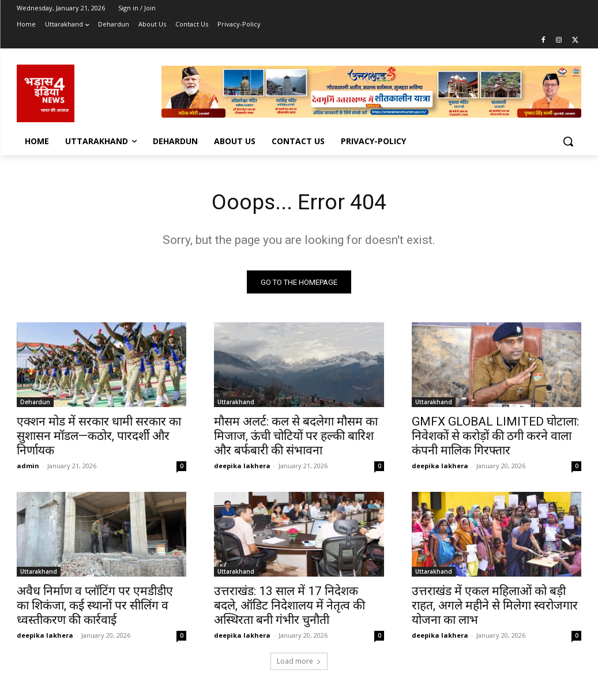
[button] (568, 141)
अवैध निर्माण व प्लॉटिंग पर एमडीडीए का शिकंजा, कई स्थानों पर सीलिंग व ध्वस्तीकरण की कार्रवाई (95, 608)
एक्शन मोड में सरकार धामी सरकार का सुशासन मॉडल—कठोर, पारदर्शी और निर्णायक (99, 438)
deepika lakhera (242, 468)
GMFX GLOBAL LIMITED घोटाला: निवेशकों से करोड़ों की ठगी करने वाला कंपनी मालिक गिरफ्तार (495, 438)
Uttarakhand (236, 404)
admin (28, 468)
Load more (299, 663)
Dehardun (35, 404)
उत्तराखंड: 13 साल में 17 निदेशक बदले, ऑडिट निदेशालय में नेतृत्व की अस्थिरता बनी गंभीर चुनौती (289, 608)
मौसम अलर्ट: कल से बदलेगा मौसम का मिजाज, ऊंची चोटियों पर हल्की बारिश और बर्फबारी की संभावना (296, 438)
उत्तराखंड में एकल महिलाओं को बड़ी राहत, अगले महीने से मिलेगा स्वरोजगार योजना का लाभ (495, 608)
